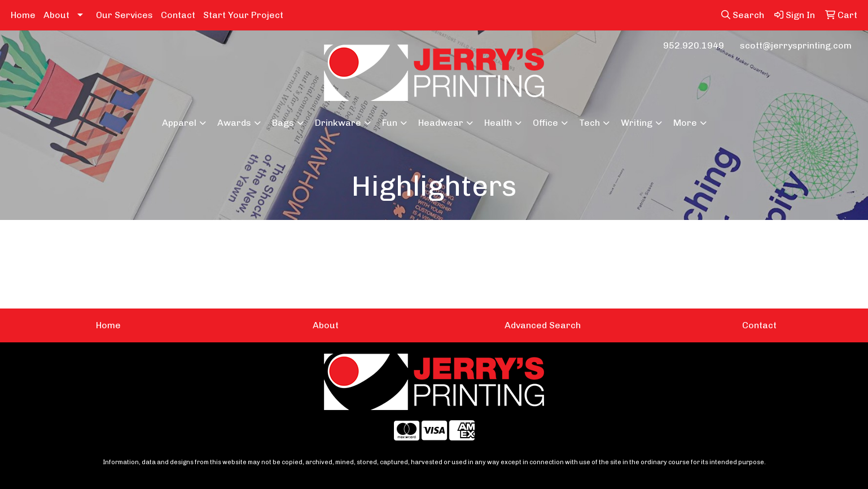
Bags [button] (283, 123)
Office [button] (545, 123)
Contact (178, 15)
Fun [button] (390, 123)
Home (23, 15)
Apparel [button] (179, 123)
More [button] (685, 123)
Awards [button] (234, 123)
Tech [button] (589, 123)
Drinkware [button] (338, 123)
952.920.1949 (694, 45)
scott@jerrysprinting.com (796, 45)
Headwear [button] (441, 123)
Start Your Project (243, 15)
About (56, 15)
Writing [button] (637, 123)
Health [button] (498, 123)
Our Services (124, 15)
